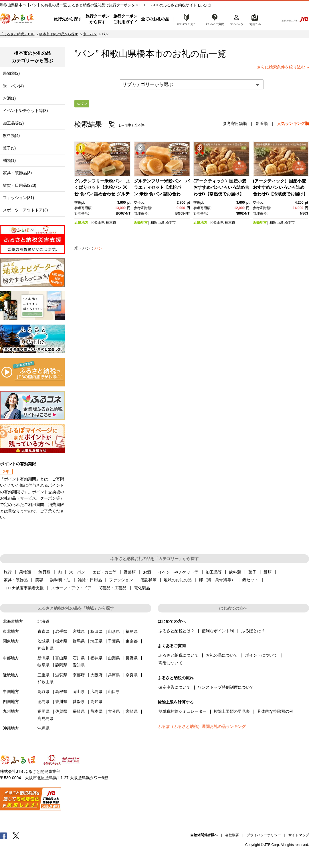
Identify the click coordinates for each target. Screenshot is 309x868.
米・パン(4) (13, 86)
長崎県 (79, 711)
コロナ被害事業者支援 (24, 588)
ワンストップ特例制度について (226, 687)
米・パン (90, 34)
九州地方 (11, 711)
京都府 (79, 675)
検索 (271, 19)
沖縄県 (43, 728)
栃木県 (61, 641)
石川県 (79, 658)
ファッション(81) (18, 198)
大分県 (114, 711)
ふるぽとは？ (253, 631)
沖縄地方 (11, 728)
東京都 (132, 641)
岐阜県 (43, 665)
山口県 (114, 692)
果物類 (25, 572)
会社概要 (232, 835)
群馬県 (79, 641)
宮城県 (79, 631)
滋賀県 (61, 675)
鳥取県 (43, 692)
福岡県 (43, 711)
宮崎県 (132, 711)
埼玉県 (96, 641)
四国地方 (11, 702)
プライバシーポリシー (264, 835)
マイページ (237, 19)
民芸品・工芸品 (112, 588)
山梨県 (114, 658)
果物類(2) (11, 73)
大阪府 (96, 675)
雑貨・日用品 (90, 580)
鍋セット (250, 580)
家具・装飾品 (16, 580)
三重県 (43, 675)
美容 (39, 580)
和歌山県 (98, 223)
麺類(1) (9, 160)
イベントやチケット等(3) (25, 111)
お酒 (147, 572)
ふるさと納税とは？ (177, 631)
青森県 (43, 631)
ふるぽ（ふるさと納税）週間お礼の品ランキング (202, 726)
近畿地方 (81, 223)
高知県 (96, 702)
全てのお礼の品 (155, 19)
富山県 (61, 658)
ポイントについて (261, 655)
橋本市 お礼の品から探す (59, 34)
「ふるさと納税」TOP (17, 34)
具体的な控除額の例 (275, 711)
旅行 (8, 572)
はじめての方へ (185, 19)
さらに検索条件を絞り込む (281, 67)
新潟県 (43, 658)
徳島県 (43, 702)
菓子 (252, 572)
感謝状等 (148, 580)
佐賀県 (61, 711)
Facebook (3, 836)
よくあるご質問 (215, 19)
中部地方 (11, 658)
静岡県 (61, 665)
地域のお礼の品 (178, 580)
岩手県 (61, 631)
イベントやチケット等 (178, 572)
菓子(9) (9, 148)
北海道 (43, 621)
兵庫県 (114, 675)
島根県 (61, 692)
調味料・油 (60, 580)
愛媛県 (79, 702)
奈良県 (132, 675)
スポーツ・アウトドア (71, 588)
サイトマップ (299, 835)
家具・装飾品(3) (17, 173)
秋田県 (96, 631)
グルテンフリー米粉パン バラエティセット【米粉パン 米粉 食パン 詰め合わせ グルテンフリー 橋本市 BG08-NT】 (162, 194)
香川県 (61, 702)
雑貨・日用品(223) (20, 185)
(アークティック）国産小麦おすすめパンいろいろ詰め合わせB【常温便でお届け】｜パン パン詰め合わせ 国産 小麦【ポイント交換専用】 (221, 194)
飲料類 (235, 572)
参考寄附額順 (235, 123)
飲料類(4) (11, 135)
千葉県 (114, 641)
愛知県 (79, 665)
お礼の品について (222, 655)
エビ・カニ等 (104, 572)
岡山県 (79, 692)
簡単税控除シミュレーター (183, 711)
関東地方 (11, 641)
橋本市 (150, 54)
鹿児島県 (45, 718)
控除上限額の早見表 (232, 711)
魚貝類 (44, 572)
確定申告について (175, 687)
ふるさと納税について (179, 655)
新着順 (262, 123)
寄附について (171, 663)
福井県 (96, 658)
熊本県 (96, 711)
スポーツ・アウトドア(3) (25, 210)
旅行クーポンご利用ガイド (125, 19)
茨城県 (43, 641)
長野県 (132, 658)
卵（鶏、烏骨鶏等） (217, 580)
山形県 (114, 631)
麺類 (268, 572)
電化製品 (142, 588)
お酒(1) (9, 98)
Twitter (16, 836)
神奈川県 (45, 648)
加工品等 (214, 572)
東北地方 (11, 631)
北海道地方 (13, 621)
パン (98, 248)
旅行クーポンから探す (98, 19)
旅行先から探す (68, 19)
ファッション (121, 580)
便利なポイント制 (218, 631)
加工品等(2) (13, 123)
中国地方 (11, 692)
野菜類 (130, 572)
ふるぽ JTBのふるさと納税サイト (17, 19)
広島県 (96, 692)
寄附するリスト (255, 19)
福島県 (132, 631)
